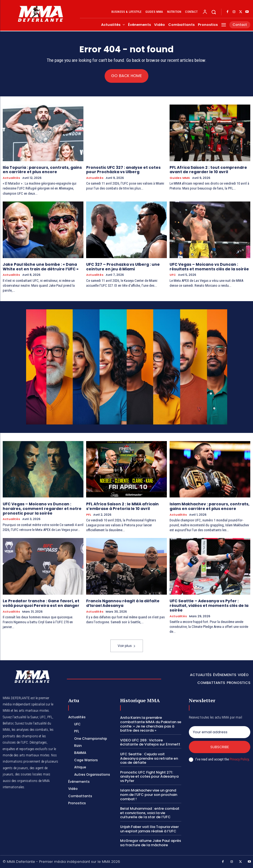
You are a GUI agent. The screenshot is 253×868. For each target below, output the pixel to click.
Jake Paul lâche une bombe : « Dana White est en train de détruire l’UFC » (41, 266)
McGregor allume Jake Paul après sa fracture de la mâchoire (151, 843)
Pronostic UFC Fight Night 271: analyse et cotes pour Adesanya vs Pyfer (149, 776)
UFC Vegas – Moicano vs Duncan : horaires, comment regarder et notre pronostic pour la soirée (42, 509)
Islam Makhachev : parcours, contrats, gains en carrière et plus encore (210, 506)
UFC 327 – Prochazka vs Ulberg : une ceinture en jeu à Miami (123, 266)
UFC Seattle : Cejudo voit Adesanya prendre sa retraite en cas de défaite (149, 758)
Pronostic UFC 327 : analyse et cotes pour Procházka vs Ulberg (123, 169)
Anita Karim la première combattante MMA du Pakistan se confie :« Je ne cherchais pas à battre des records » (151, 724)
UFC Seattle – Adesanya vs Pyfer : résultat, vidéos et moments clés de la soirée (209, 606)
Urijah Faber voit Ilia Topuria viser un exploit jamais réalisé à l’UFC (149, 829)
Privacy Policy (239, 759)
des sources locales (29, 774)
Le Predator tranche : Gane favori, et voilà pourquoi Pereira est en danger (41, 603)
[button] (214, 12)
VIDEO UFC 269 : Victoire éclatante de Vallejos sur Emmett (150, 742)
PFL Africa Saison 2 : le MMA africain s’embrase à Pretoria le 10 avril (122, 506)
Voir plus (127, 646)
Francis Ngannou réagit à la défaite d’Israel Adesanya (123, 603)
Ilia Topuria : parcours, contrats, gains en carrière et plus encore (42, 169)
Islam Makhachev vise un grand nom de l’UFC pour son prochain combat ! (149, 794)
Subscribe (220, 747)
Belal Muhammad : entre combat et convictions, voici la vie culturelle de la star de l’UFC (150, 813)
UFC (173, 275)
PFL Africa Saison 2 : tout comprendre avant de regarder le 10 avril (208, 169)
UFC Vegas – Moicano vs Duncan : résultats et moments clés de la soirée (209, 266)
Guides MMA (180, 178)
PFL (89, 514)
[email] (220, 732)
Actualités (11, 178)
